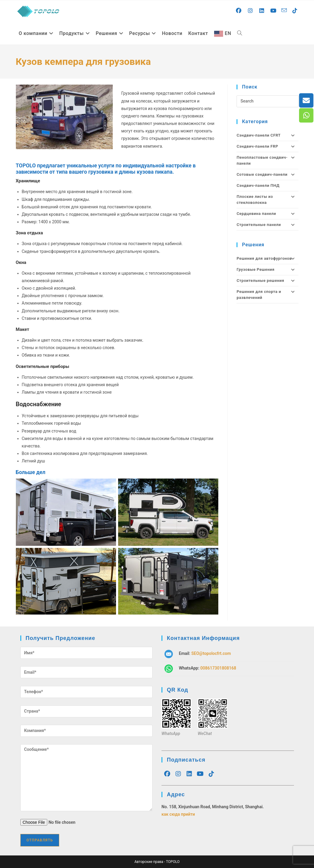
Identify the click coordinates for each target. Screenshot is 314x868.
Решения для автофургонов (267, 259)
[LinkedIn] (189, 774)
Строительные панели (267, 225)
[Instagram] (178, 774)
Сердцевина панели (267, 214)
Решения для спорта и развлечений (267, 295)
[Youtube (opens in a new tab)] (273, 11)
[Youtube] (200, 774)
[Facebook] (167, 774)
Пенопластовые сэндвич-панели (267, 161)
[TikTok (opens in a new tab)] (295, 11)
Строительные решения (267, 281)
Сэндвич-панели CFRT (267, 135)
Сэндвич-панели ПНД (258, 185)
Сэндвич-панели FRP (267, 146)
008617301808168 (218, 668)
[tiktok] (211, 774)
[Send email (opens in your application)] (284, 10)
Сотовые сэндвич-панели (267, 175)
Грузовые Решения (267, 270)
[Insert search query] (267, 101)
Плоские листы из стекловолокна (267, 200)
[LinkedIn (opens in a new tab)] (262, 11)
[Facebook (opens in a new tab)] (239, 11)
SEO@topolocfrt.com (211, 653)
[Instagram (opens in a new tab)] (250, 11)
